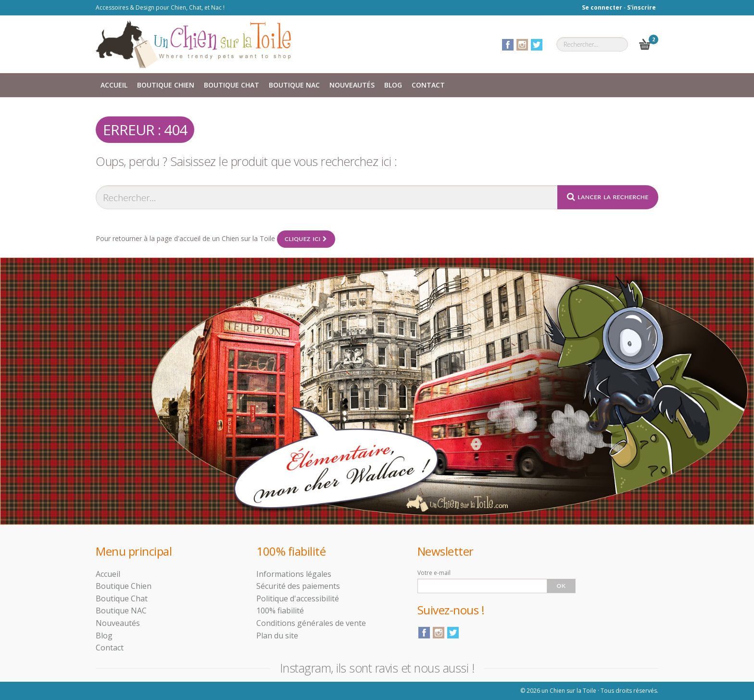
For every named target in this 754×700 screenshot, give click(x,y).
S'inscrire (641, 7)
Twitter (537, 45)
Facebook (508, 45)
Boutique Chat (232, 85)
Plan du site (277, 636)
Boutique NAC (294, 85)
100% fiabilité (280, 611)
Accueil (114, 85)
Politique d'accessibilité (298, 598)
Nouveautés (352, 85)
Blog (393, 85)
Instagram (522, 45)
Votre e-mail (434, 573)
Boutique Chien (166, 85)
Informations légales (294, 574)
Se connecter (602, 7)
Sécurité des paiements (298, 586)
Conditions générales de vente (311, 623)
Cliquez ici (306, 239)
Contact (428, 85)
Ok (561, 586)
